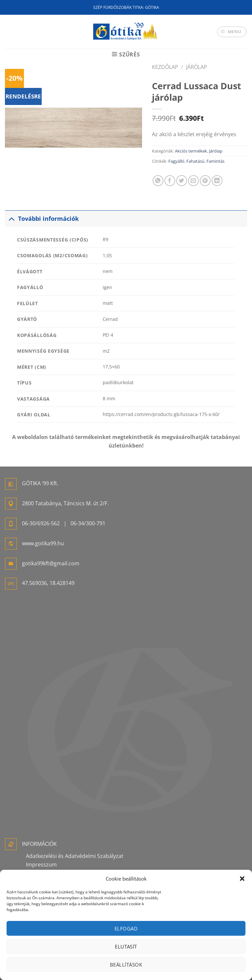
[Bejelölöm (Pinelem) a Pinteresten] (205, 181)
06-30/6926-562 (41, 523)
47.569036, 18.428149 (48, 583)
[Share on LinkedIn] (217, 181)
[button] (242, 879)
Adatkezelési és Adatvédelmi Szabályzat (75, 856)
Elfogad (126, 928)
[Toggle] (11, 218)
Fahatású (195, 161)
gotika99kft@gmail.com (51, 563)
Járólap (197, 67)
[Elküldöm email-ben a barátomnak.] (193, 181)
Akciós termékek (191, 151)
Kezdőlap (165, 67)
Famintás (215, 161)
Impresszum (41, 865)
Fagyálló (176, 161)
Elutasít (126, 947)
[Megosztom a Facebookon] (170, 181)
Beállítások (126, 965)
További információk (42, 218)
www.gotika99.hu (43, 543)
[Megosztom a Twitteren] (182, 181)
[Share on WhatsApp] (158, 181)
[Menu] (232, 32)
